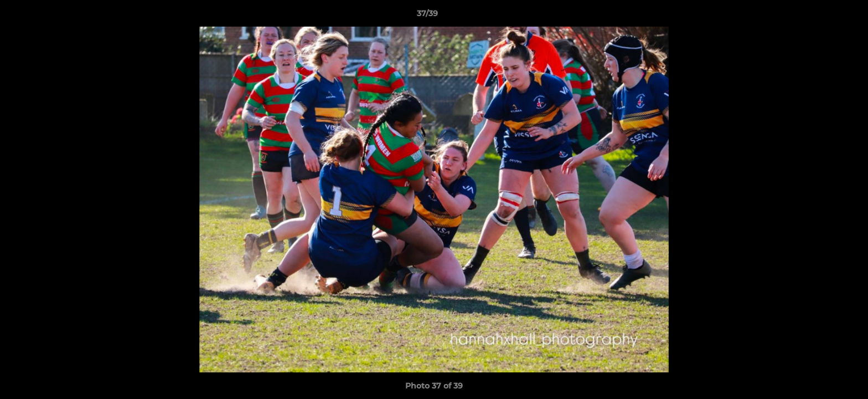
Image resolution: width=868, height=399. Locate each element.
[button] (821, 16)
